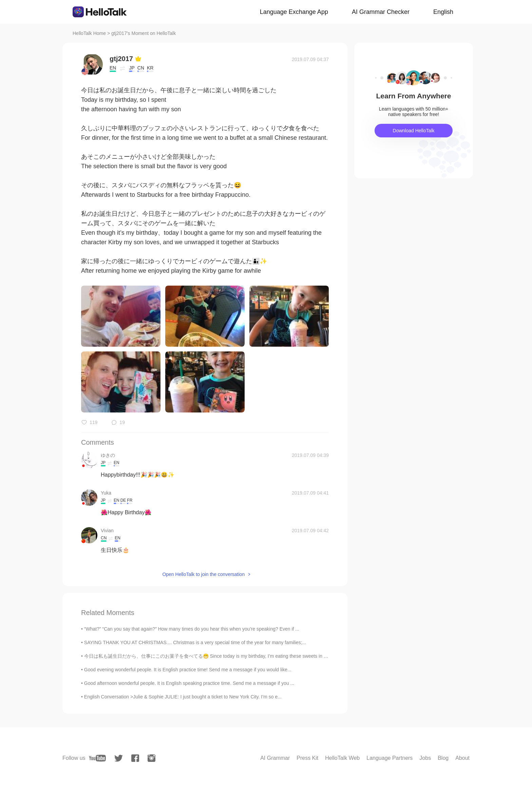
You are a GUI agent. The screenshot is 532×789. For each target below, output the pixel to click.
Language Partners (389, 758)
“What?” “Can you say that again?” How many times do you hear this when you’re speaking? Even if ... (192, 629)
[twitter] (119, 758)
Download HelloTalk (414, 131)
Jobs (425, 758)
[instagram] (151, 758)
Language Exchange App (294, 12)
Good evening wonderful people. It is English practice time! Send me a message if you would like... (188, 670)
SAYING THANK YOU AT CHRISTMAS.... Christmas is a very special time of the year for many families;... (195, 642)
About (462, 758)
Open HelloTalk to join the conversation (203, 574)
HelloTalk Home (89, 33)
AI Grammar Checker (381, 12)
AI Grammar (275, 758)
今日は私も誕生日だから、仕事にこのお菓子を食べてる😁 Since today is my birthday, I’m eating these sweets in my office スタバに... (225, 656)
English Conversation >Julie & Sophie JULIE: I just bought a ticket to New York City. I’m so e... (183, 697)
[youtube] (97, 758)
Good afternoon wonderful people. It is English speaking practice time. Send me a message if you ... (189, 683)
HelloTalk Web (342, 758)
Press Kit (307, 758)
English (443, 12)
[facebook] (135, 758)
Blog (443, 758)
